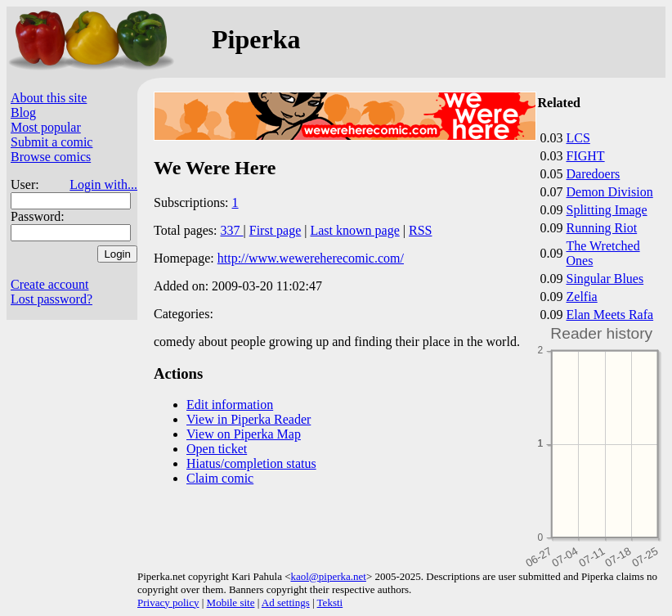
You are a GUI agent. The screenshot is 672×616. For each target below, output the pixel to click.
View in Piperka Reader (249, 419)
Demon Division (610, 192)
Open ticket (217, 449)
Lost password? (52, 299)
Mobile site (231, 603)
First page (276, 230)
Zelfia (582, 297)
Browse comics (51, 157)
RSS (420, 230)
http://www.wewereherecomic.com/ (311, 258)
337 (232, 230)
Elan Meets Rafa (610, 315)
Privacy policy (168, 603)
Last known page (354, 230)
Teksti (330, 603)
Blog (23, 112)
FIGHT (586, 156)
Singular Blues (605, 279)
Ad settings (286, 603)
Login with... (103, 184)
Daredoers (594, 174)
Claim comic (220, 478)
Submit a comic (52, 142)
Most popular (46, 127)
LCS (578, 138)
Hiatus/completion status (251, 463)
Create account (50, 284)
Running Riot (602, 228)
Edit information (230, 405)
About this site (49, 98)
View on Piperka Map (244, 434)
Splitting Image (607, 210)
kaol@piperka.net (328, 576)
